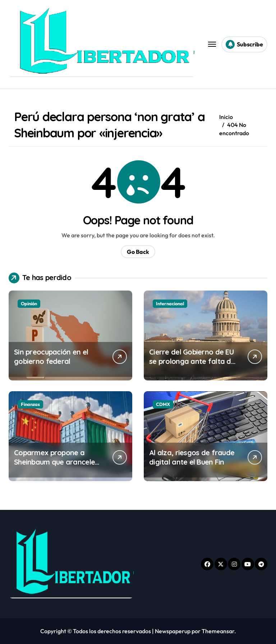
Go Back (138, 252)
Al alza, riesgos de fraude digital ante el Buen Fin (192, 457)
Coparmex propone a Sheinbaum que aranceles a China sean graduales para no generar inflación (57, 467)
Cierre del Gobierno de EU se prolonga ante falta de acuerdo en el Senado (192, 361)
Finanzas (30, 404)
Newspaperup (173, 631)
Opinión (29, 303)
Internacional (170, 303)
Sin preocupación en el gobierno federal (51, 357)
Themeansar (218, 631)
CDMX (163, 404)
